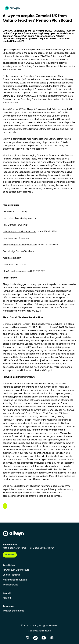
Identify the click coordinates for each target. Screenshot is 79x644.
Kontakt (7, 598)
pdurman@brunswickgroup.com (19, 232)
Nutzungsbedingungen (15, 580)
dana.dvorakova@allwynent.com (20, 218)
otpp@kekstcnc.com (13, 271)
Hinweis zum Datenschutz (16, 570)
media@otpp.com (12, 258)
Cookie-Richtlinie (11, 575)
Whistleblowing (10, 585)
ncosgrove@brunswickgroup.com (20, 245)
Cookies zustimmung (39, 631)
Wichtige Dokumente (14, 611)
